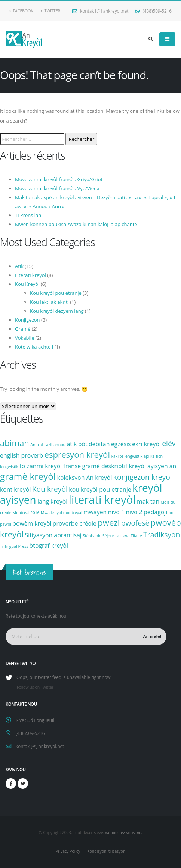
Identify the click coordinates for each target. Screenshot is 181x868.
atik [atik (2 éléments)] (72, 444)
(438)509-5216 (154, 11)
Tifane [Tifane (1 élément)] (136, 536)
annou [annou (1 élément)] (59, 445)
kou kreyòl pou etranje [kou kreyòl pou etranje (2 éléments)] (100, 489)
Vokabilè (24, 338)
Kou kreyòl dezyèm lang (57, 311)
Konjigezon (27, 320)
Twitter (50, 11)
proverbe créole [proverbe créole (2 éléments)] (75, 523)
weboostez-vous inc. (124, 833)
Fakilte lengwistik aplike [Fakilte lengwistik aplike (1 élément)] (133, 456)
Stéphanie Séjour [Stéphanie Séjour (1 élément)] (98, 536)
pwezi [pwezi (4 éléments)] (109, 522)
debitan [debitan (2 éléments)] (99, 444)
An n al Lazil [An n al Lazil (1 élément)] (41, 445)
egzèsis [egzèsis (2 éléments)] (121, 444)
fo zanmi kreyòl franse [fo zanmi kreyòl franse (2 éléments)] (50, 466)
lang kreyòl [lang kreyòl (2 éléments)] (52, 501)
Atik (19, 266)
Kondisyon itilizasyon (106, 851)
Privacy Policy (68, 851)
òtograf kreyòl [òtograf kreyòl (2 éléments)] (49, 546)
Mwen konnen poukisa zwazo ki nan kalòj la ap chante (76, 224)
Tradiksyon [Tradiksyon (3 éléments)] (162, 535)
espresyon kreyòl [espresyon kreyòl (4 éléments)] (77, 454)
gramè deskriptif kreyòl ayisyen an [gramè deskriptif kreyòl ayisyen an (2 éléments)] (129, 466)
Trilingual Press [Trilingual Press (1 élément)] (14, 546)
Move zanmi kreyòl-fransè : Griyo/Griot (59, 179)
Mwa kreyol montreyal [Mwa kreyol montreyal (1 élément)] (62, 513)
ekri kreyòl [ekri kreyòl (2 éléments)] (146, 444)
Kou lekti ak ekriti (49, 302)
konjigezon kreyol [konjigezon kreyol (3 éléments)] (143, 477)
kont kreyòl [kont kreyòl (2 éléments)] (15, 489)
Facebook (21, 11)
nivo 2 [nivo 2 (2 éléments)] (134, 512)
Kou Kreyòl (27, 284)
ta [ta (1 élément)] (117, 536)
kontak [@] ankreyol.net (100, 11)
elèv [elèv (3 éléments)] (169, 443)
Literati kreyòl (30, 275)
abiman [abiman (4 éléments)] (15, 443)
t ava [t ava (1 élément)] (125, 536)
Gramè (23, 329)
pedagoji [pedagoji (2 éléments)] (155, 512)
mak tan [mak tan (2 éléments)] (148, 501)
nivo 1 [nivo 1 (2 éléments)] (116, 512)
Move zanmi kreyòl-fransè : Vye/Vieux (57, 188)
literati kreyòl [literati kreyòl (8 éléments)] (102, 500)
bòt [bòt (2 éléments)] (83, 444)
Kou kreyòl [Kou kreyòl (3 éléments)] (50, 489)
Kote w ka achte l (34, 347)
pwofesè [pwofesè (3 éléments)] (135, 523)
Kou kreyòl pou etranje (56, 293)
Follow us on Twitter (35, 687)
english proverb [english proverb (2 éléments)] (22, 455)
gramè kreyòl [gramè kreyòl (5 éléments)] (28, 476)
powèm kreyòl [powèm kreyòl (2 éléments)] (32, 523)
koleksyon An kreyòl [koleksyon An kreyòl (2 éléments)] (85, 478)
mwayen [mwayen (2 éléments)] (95, 512)
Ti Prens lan (28, 215)
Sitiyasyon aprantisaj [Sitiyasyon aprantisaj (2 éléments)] (53, 535)
